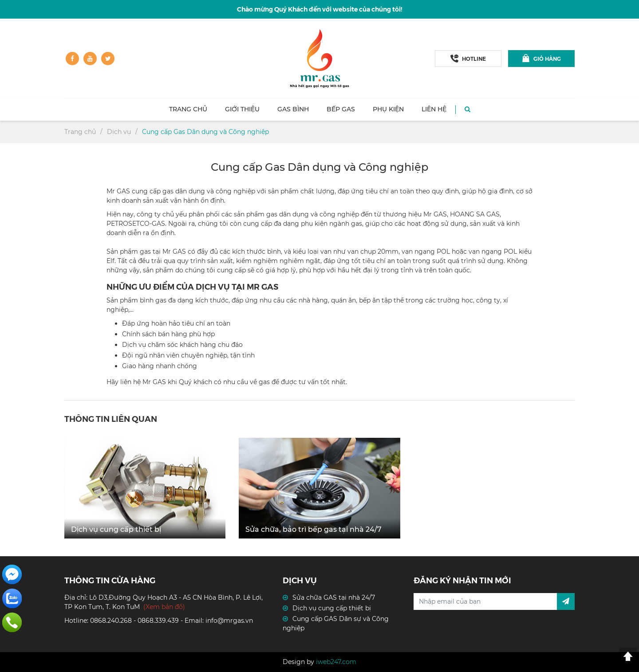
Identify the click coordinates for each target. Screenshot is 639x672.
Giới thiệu (242, 109)
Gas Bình (293, 109)
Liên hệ (434, 109)
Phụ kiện (388, 109)
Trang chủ (188, 109)
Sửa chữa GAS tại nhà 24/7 (334, 597)
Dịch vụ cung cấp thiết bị (332, 608)
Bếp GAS (341, 109)
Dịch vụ (119, 132)
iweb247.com (336, 662)
